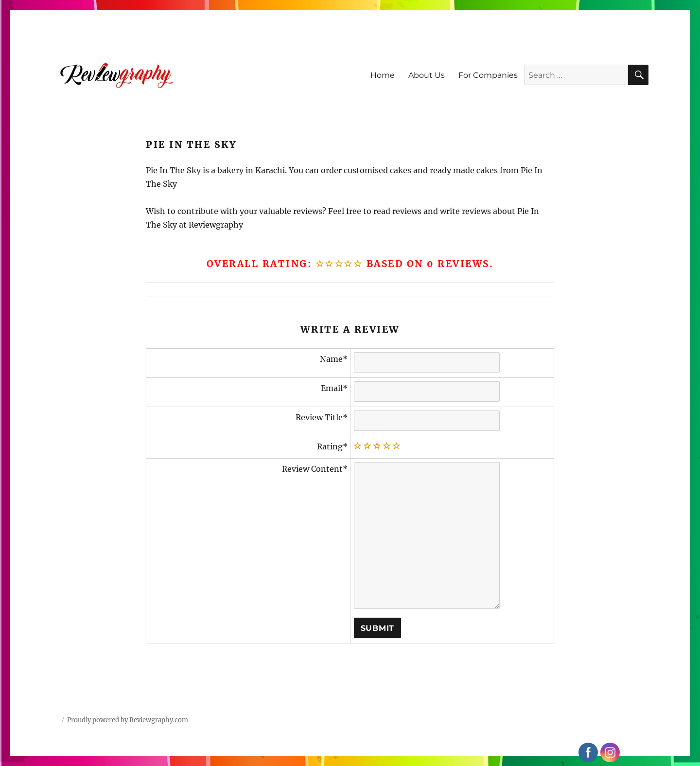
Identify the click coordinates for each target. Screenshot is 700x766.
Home (383, 75)
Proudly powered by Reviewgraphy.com (128, 720)
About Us (427, 75)
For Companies (488, 75)
